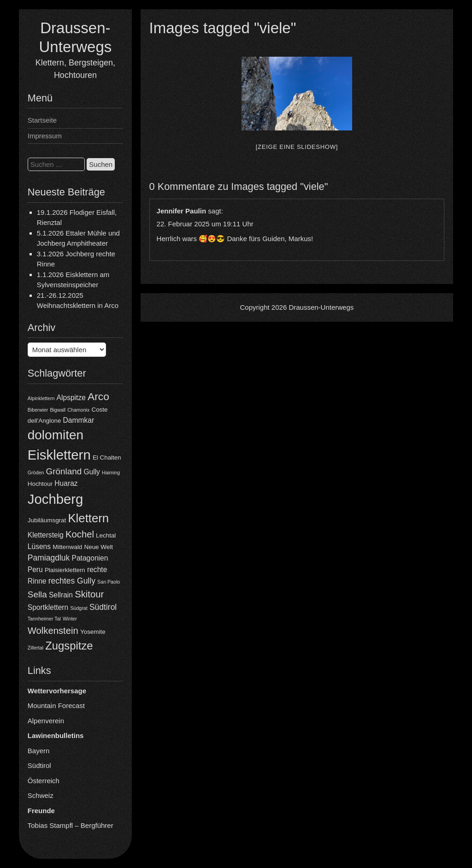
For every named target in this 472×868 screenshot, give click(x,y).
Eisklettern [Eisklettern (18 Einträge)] (59, 455)
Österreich (44, 781)
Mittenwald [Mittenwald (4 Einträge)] (67, 547)
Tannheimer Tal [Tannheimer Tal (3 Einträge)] (44, 619)
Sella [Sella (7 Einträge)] (37, 594)
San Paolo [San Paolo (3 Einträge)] (109, 582)
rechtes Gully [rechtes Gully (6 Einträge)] (72, 581)
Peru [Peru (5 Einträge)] (35, 570)
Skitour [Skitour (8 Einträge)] (89, 594)
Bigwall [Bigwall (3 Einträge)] (58, 410)
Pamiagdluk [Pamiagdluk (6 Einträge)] (49, 558)
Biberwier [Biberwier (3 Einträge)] (38, 410)
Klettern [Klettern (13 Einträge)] (88, 518)
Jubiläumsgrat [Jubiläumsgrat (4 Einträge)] (47, 520)
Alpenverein (46, 721)
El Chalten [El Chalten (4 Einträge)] (107, 458)
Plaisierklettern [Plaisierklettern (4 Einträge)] (65, 570)
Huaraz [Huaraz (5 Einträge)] (66, 483)
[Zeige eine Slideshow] (297, 147)
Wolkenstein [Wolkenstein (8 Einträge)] (53, 631)
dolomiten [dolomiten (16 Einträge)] (56, 435)
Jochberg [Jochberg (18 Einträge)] (56, 499)
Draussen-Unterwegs (321, 307)
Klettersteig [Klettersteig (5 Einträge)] (46, 535)
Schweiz (41, 795)
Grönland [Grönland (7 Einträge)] (64, 471)
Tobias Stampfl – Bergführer (71, 825)
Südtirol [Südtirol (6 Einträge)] (103, 607)
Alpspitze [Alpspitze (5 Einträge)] (71, 398)
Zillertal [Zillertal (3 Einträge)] (35, 648)
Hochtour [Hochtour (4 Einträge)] (40, 484)
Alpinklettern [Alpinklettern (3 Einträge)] (41, 398)
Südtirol (39, 765)
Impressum (45, 136)
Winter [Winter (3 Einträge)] (70, 619)
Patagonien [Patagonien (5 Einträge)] (90, 558)
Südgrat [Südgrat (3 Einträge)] (79, 608)
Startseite (42, 120)
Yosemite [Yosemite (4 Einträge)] (93, 632)
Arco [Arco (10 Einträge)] (98, 396)
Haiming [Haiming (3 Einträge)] (111, 472)
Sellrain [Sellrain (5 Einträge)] (61, 595)
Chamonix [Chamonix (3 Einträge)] (78, 410)
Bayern (39, 751)
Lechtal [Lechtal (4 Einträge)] (106, 535)
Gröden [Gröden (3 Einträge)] (36, 472)
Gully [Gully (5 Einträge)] (92, 472)
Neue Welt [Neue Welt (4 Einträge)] (99, 547)
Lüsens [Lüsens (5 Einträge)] (39, 546)
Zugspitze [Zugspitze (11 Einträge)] (69, 646)
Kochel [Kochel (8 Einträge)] (80, 534)
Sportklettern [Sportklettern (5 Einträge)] (48, 607)
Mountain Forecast (56, 706)
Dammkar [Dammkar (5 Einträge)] (79, 420)
